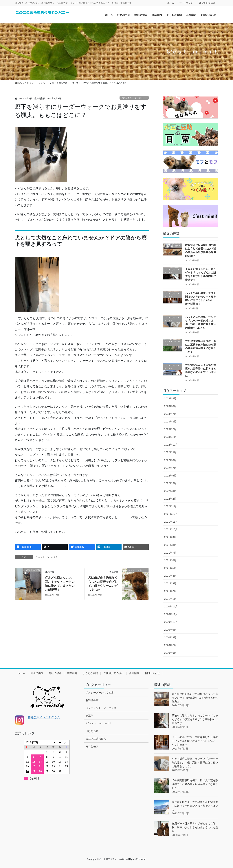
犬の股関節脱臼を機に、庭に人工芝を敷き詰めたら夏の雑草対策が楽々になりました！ (195, 784)
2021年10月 (171, 529)
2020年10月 (171, 622)
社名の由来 (37, 673)
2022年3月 (170, 491)
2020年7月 (170, 645)
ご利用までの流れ (113, 673)
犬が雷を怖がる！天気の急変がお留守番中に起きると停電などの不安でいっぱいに (195, 806)
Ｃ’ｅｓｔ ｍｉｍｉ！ (134, 98)
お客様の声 (92, 700)
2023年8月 (170, 406)
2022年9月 (170, 452)
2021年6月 (170, 560)
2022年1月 (170, 506)
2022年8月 (170, 460)
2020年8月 (170, 637)
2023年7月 (170, 414)
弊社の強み (55, 673)
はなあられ (92, 731)
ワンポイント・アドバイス (101, 708)
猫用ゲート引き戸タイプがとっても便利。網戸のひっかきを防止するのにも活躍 (195, 827)
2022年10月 (171, 445)
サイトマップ (186, 3)
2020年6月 (170, 653)
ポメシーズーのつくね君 (100, 693)
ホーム (171, 3)
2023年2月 (170, 429)
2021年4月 (170, 576)
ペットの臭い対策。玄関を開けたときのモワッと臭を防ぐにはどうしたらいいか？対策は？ (195, 741)
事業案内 (72, 673)
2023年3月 (170, 422)
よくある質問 (90, 673)
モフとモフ (92, 746)
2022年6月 (170, 476)
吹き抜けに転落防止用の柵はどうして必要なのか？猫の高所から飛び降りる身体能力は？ (195, 698)
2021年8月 (170, 545)
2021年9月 (170, 537)
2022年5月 (170, 483)
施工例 (89, 716)
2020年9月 (170, 630)
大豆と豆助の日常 (96, 739)
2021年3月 (170, 583)
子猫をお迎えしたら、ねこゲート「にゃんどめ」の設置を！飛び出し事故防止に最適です (195, 719)
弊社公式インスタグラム (44, 717)
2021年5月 (170, 568)
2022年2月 (170, 499)
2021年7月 (170, 553)
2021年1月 (170, 599)
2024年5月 (170, 398)
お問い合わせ (152, 673)
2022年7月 (170, 468)
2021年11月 (171, 522)
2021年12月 (171, 514)
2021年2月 (170, 591)
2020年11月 (171, 614)
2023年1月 (170, 437)
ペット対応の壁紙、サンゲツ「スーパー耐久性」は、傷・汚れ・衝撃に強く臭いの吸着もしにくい (195, 763)
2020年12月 (171, 607)
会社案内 (134, 673)
